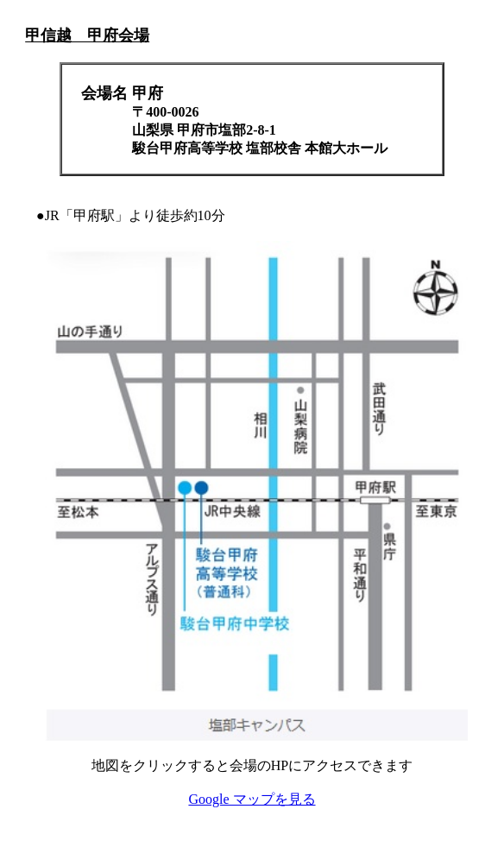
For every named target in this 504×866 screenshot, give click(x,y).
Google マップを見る (252, 799)
